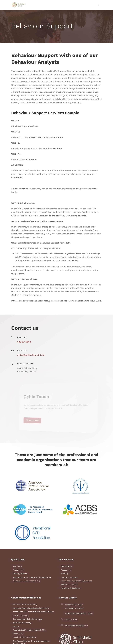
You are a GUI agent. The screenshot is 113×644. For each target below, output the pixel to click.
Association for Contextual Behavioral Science (33, 612)
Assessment (66, 570)
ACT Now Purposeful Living (25, 605)
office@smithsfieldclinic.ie (31, 355)
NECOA (16, 626)
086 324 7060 (24, 342)
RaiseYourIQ (18, 634)
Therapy (65, 573)
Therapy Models (20, 573)
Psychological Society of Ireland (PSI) (29, 630)
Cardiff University (21, 615)
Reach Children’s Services (24, 637)
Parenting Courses (69, 577)
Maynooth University (22, 623)
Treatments (18, 570)
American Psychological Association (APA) (31, 608)
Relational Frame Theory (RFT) (27, 581)
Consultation (67, 566)
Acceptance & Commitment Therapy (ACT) (32, 577)
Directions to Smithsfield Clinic (79, 613)
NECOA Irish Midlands (71, 588)
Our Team (17, 566)
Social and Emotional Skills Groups (76, 581)
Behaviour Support (69, 584)
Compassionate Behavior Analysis (28, 619)
